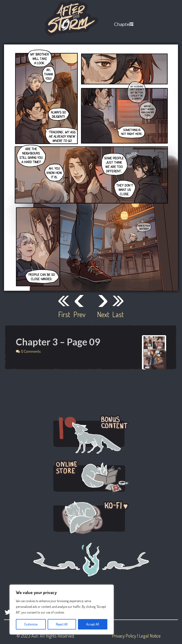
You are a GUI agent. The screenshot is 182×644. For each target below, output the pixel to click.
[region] (62, 610)
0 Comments (31, 351)
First (64, 314)
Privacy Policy (124, 636)
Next (103, 314)
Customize (31, 624)
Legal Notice (150, 636)
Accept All (93, 624)
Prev (79, 314)
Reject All (62, 624)
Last (118, 314)
